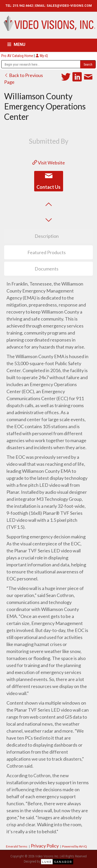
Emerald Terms (17, 846)
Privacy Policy (45, 846)
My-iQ (42, 56)
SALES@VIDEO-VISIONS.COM (69, 6)
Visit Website (49, 163)
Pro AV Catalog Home (18, 56)
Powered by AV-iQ (74, 846)
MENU (20, 44)
